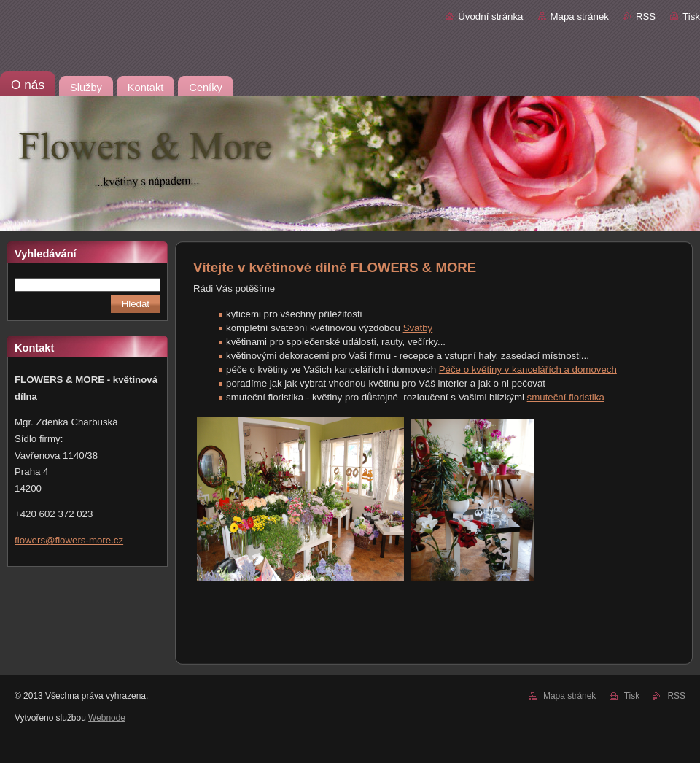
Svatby (418, 328)
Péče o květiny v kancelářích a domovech (528, 369)
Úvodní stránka (490, 16)
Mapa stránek (580, 16)
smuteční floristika (566, 397)
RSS (646, 16)
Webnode (107, 718)
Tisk (691, 16)
